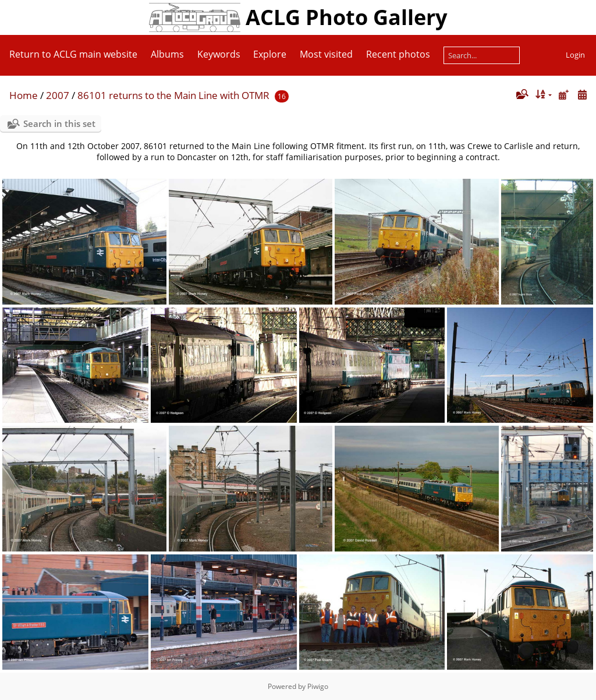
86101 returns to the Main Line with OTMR (173, 95)
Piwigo (318, 686)
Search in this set (59, 123)
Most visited (326, 54)
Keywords (219, 54)
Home (24, 95)
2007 (58, 95)
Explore (270, 54)
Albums (167, 54)
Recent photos (398, 54)
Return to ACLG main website (73, 54)
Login (575, 55)
